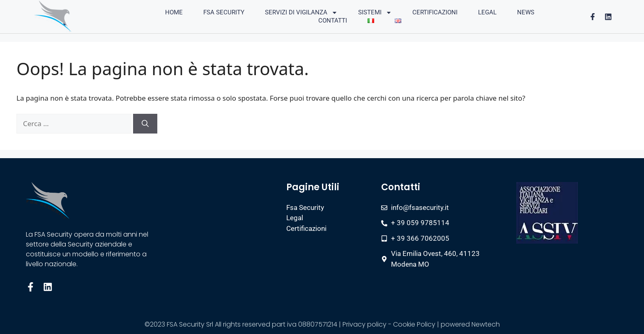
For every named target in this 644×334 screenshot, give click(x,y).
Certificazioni (435, 12)
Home (174, 12)
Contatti (333, 21)
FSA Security (224, 12)
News (526, 12)
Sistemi (375, 12)
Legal (487, 12)
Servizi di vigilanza (301, 12)
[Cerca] (145, 124)
